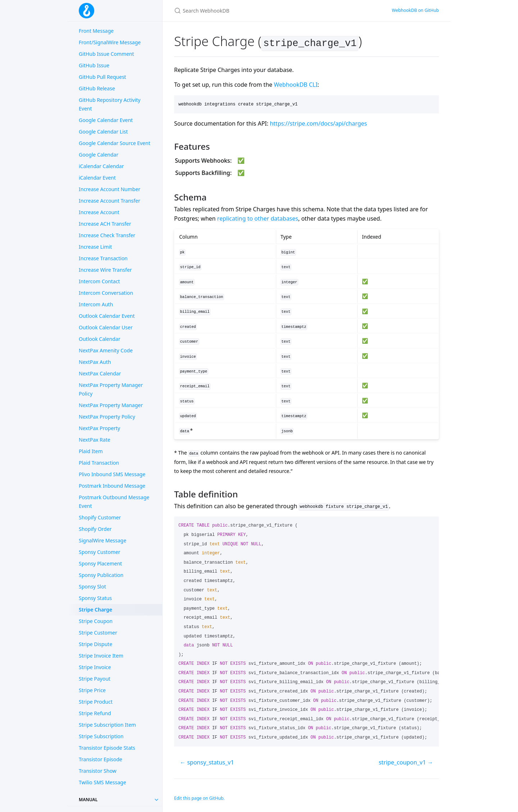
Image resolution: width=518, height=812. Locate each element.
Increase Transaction (103, 258)
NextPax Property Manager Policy (111, 389)
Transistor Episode (101, 759)
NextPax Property (99, 428)
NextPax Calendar (100, 373)
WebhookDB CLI (296, 84)
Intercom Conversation (106, 293)
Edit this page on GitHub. (199, 797)
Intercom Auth (96, 304)
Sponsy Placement (100, 563)
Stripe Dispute (96, 644)
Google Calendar (99, 155)
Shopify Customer (100, 517)
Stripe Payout (95, 679)
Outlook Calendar (99, 339)
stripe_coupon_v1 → (406, 761)
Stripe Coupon (96, 621)
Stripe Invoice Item (101, 656)
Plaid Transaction (99, 463)
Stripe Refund (95, 713)
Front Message (96, 31)
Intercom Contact (99, 281)
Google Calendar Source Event (115, 143)
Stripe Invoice (95, 667)
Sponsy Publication (101, 575)
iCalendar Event (97, 178)
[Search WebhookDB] (259, 11)
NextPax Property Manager (111, 405)
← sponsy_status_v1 (207, 761)
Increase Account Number (110, 189)
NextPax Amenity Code (106, 350)
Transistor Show (98, 771)
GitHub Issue (94, 65)
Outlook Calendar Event (107, 316)
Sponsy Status (95, 598)
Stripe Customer (98, 633)
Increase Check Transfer (107, 235)
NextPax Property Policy (107, 417)
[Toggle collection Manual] (156, 800)
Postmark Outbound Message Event (114, 502)
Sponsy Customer (99, 552)
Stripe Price (92, 690)
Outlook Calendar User (106, 327)
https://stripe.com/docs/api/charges (318, 122)
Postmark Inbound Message (112, 486)
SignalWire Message (103, 540)
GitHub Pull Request (103, 77)
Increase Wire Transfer (105, 270)
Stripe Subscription (101, 736)
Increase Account (99, 212)
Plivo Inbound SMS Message (112, 474)
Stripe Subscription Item (107, 725)
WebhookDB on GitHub (415, 10)
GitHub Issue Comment (106, 54)
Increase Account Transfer (110, 201)
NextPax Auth (95, 362)
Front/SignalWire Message (110, 42)
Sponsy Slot (92, 587)
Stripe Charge (96, 610)
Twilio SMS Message (103, 782)
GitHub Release (97, 88)
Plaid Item (91, 451)
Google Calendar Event (106, 120)
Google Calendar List (103, 132)
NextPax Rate (95, 440)
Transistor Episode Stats (107, 748)
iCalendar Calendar (101, 166)
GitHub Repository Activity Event (110, 104)
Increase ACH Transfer (105, 224)
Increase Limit (95, 247)
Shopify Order (95, 529)
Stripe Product (96, 702)
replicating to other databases (258, 217)
